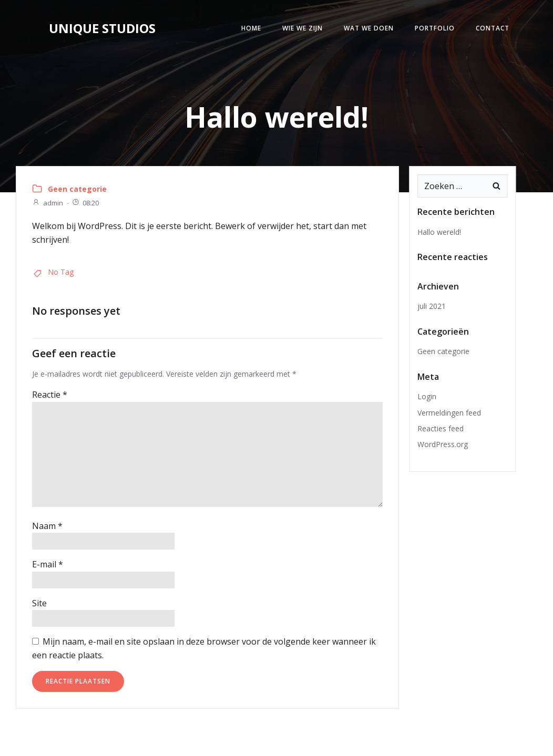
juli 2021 (432, 306)
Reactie (50, 395)
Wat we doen (369, 28)
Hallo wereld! (439, 232)
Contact (493, 28)
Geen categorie (77, 189)
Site (39, 603)
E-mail (48, 564)
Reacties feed (441, 428)
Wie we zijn (303, 28)
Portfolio (435, 28)
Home (251, 28)
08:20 (85, 203)
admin (48, 203)
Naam (47, 526)
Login (427, 396)
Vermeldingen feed (449, 413)
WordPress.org (443, 444)
